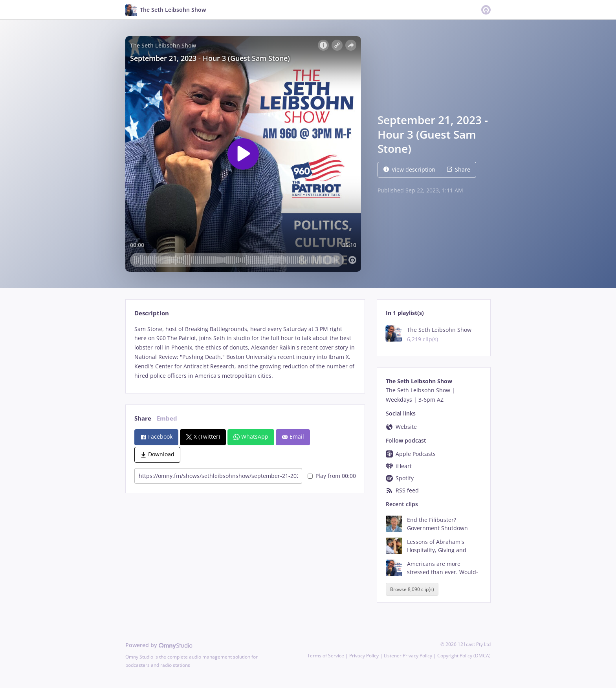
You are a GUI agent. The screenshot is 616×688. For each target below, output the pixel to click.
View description (409, 169)
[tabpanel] (245, 352)
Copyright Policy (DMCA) (464, 656)
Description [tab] (152, 313)
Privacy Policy (364, 656)
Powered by (159, 645)
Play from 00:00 (332, 476)
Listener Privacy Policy (408, 656)
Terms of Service (326, 656)
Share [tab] (143, 418)
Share (458, 169)
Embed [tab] (167, 418)
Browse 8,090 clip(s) (412, 589)
